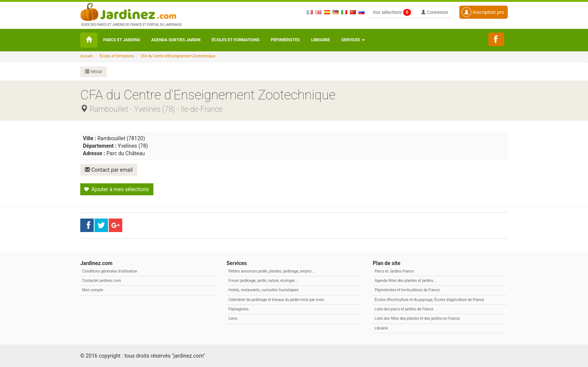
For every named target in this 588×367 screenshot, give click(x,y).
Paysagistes (238, 309)
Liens (233, 318)
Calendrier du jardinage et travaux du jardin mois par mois (276, 300)
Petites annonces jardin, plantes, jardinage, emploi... (271, 271)
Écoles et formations (236, 40)
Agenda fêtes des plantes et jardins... (405, 281)
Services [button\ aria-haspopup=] (353, 40)
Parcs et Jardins (121, 40)
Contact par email (109, 170)
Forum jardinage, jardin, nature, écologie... (263, 281)
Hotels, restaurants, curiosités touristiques (263, 290)
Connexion (435, 12)
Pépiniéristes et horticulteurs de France (407, 290)
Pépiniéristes (285, 40)
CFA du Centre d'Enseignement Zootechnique (178, 56)
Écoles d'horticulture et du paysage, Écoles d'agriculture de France (429, 300)
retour (94, 72)
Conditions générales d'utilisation (110, 271)
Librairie (321, 40)
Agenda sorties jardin (176, 40)
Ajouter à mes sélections (116, 189)
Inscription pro (483, 12)
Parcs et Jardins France (394, 271)
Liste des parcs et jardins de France (404, 309)
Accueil (86, 56)
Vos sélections (392, 12)
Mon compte (93, 290)
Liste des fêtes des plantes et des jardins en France (417, 318)
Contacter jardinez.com (101, 281)
